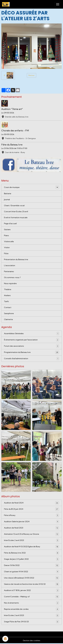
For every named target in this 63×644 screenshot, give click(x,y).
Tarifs (6, 301)
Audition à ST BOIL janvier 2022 (32, 590)
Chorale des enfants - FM (15, 131)
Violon (7, 247)
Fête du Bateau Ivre (12, 145)
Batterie (8, 194)
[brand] (6, 4)
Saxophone (9, 313)
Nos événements (32, 603)
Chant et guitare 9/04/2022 (32, 572)
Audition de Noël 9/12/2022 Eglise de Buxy (32, 547)
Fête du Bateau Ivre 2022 (32, 553)
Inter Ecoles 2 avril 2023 (32, 540)
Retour (32, 75)
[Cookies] (5, 639)
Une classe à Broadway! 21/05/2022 (32, 578)
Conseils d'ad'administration (32, 359)
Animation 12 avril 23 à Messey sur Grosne (32, 534)
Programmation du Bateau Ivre (32, 352)
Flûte (6, 253)
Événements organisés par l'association (32, 340)
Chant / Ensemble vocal (14, 206)
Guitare (7, 229)
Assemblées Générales (32, 334)
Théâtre (8, 289)
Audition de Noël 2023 (32, 528)
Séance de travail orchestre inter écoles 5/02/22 (32, 584)
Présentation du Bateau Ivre (16, 259)
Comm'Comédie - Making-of (32, 597)
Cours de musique (12, 187)
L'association (10, 265)
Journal (7, 200)
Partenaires (9, 271)
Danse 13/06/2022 (32, 565)
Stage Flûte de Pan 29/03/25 (32, 622)
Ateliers (7, 295)
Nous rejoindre (10, 283)
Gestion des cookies (32, 640)
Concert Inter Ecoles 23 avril (16, 211)
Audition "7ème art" (12, 109)
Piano (6, 235)
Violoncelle (9, 241)
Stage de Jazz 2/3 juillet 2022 (32, 559)
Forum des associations (32, 346)
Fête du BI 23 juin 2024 (32, 509)
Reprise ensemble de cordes (32, 609)
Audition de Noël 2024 (32, 503)
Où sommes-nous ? (12, 277)
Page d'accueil (10, 223)
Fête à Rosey (32, 515)
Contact (8, 307)
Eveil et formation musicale (16, 217)
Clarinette (8, 319)
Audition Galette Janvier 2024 (32, 522)
